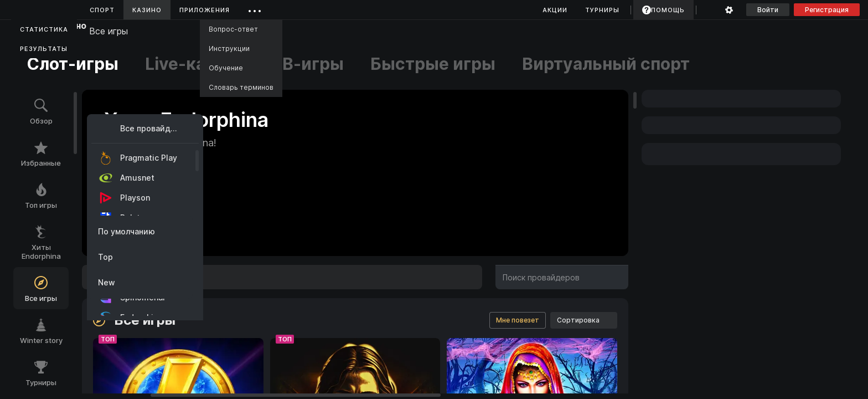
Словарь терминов (241, 87)
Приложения (205, 10)
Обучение (226, 68)
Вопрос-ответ (233, 29)
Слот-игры (73, 64)
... (255, 8)
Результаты (44, 49)
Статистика (44, 29)
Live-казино (195, 64)
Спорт (102, 10)
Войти (768, 10)
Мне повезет (518, 320)
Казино (147, 10)
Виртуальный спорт (606, 64)
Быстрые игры (433, 64)
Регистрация (827, 10)
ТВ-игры (308, 64)
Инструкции (229, 48)
